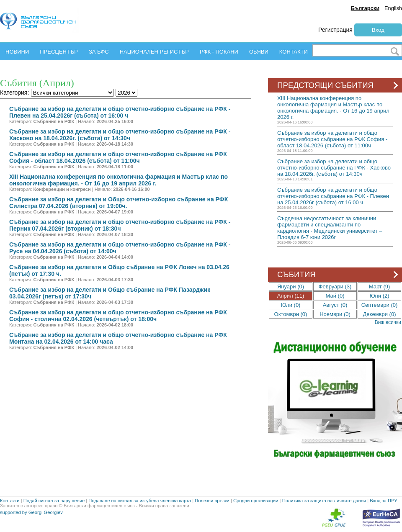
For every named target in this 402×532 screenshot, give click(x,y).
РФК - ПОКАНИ (219, 52)
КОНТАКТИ (294, 52)
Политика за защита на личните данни (324, 501)
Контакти (10, 501)
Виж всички (388, 322)
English (393, 8)
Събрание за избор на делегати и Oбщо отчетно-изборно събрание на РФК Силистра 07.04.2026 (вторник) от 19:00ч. (119, 203)
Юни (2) (379, 296)
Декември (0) (380, 314)
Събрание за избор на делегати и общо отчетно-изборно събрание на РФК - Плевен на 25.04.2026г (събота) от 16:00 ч (120, 112)
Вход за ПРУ (383, 501)
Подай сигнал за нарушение (54, 501)
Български (365, 8)
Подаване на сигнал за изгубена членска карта (140, 501)
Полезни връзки (212, 501)
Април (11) (291, 296)
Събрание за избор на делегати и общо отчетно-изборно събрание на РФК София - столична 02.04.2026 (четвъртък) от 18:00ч (118, 316)
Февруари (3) (335, 287)
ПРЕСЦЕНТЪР (59, 52)
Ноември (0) (335, 314)
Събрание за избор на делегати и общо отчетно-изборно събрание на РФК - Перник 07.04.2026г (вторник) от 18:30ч (120, 225)
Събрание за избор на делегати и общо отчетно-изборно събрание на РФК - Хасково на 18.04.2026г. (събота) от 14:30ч (120, 135)
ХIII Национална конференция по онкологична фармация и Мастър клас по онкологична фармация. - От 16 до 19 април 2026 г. (119, 180)
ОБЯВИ (259, 52)
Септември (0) (380, 305)
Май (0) (335, 296)
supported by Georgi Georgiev (31, 512)
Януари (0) (291, 287)
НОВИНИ (17, 52)
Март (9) (380, 287)
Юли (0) (291, 305)
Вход (378, 30)
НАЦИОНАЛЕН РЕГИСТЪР (154, 52)
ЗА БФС (99, 52)
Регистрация (335, 30)
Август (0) (335, 305)
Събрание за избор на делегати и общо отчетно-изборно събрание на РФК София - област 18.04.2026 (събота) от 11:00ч (118, 157)
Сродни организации (256, 501)
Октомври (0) (291, 314)
